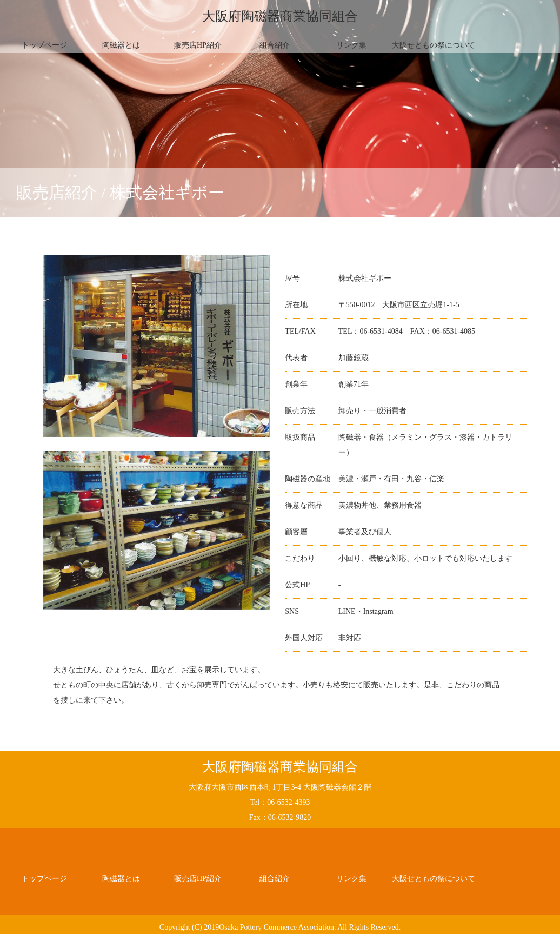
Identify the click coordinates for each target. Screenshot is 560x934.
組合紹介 (275, 45)
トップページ (44, 45)
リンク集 (351, 45)
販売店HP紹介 (198, 45)
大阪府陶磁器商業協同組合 (280, 16)
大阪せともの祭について (434, 45)
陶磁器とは (121, 45)
